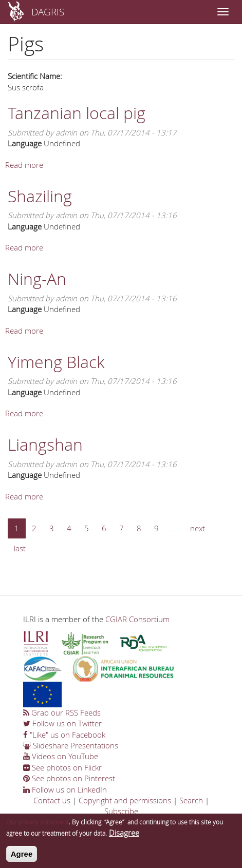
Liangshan (45, 444)
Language (25, 143)
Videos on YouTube (61, 756)
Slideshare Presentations (71, 745)
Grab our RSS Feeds (62, 712)
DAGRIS (48, 12)
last (20, 548)
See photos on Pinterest (69, 778)
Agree (22, 858)
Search (191, 800)
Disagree (124, 836)
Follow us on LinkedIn (65, 789)
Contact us (52, 800)
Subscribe (121, 811)
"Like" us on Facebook (64, 735)
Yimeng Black (56, 362)
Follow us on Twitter (62, 723)
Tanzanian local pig (77, 113)
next (198, 528)
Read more (24, 165)
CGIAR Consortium (137, 619)
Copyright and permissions (125, 800)
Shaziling (40, 196)
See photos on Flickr (62, 767)
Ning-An (37, 278)
